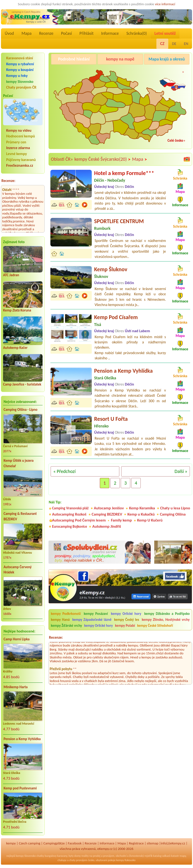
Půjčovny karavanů (21, 160)
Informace (110, 33)
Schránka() (137, 33)
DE (174, 44)
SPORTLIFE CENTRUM (119, 221)
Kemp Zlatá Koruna (17, 310)
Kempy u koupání (20, 70)
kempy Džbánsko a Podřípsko (167, 614)
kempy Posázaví (96, 614)
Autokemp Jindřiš (107, 526)
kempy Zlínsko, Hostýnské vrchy (166, 620)
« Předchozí (64, 471)
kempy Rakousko (126, 860)
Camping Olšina (173, 514)
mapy (183, 856)
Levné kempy (17, 154)
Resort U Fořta (111, 419)
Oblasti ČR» (62, 159)
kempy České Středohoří (155, 626)
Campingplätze (54, 843)
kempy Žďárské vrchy (66, 626)
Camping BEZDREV (107, 514)
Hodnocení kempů (21, 136)
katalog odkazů (162, 856)
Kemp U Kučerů (150, 520)
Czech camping (29, 843)
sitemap (153, 843)
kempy (11, 843)
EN (186, 44)
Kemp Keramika (142, 508)
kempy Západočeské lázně (92, 620)
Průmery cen (16, 142)
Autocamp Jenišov (109, 508)
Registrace (136, 843)
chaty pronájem (78, 860)
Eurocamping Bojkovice (70, 526)
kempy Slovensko (20, 82)
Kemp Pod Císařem (116, 317)
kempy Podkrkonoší (66, 614)
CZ (162, 44)
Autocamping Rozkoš (69, 514)
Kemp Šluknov (111, 269)
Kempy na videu (19, 130)
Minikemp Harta (16, 687)
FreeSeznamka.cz (20, 165)
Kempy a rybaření (20, 64)
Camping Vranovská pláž (70, 508)
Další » (181, 471)
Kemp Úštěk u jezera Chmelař (19, 463)
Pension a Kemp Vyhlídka (22, 739)
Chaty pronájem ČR (21, 87)
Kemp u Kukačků (141, 514)
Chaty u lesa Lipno (175, 508)
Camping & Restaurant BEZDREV (20, 516)
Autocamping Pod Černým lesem (79, 520)
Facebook (75, 843)
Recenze (46, 33)
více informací (165, 4)
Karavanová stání (20, 58)
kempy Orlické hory (126, 614)
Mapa (26, 33)
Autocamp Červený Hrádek (18, 570)
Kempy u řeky (17, 76)
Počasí (67, 33)
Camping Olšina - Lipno (20, 410)
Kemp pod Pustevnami (20, 788)
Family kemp (121, 520)
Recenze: (8, 181)
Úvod (9, 33)
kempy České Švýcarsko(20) (103, 159)
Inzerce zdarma (18, 148)
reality (85, 856)
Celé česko (175, 140)
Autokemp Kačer (15, 348)
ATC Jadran (11, 275)
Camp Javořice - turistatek (22, 384)
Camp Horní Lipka (17, 639)
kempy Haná (60, 620)
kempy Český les (127, 620)
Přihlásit (86, 33)
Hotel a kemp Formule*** (124, 173)
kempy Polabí (125, 626)
